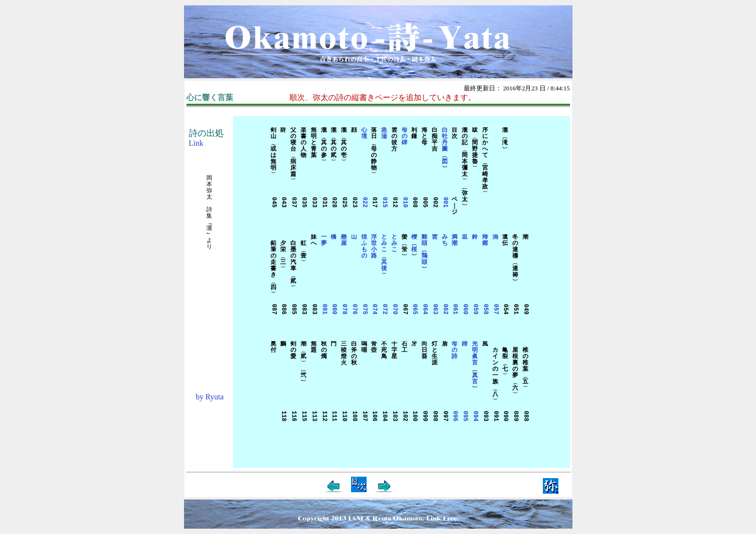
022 (364, 203)
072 (384, 310)
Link (196, 143)
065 (414, 310)
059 (475, 310)
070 (394, 310)
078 (344, 310)
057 (495, 310)
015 (384, 203)
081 (324, 310)
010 (404, 203)
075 (364, 310)
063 (434, 310)
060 (465, 310)
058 (485, 310)
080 (334, 310)
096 (455, 416)
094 (475, 416)
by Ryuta (210, 397)
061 (455, 310)
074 (374, 310)
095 (465, 416)
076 (354, 310)
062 (445, 310)
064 (425, 310)
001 (445, 203)
